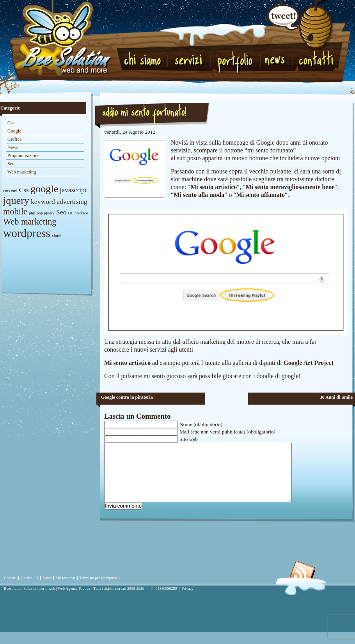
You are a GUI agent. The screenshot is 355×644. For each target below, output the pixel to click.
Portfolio (238, 61)
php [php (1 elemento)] (32, 213)
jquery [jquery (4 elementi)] (16, 201)
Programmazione (23, 156)
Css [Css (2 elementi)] (24, 190)
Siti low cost (66, 590)
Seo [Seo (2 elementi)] (61, 212)
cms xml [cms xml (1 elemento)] (10, 191)
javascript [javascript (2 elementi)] (73, 190)
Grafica (14, 139)
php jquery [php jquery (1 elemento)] (46, 213)
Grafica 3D (29, 590)
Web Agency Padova (74, 600)
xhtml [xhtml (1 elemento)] (57, 236)
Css (11, 123)
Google (14, 131)
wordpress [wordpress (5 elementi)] (27, 233)
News (278, 63)
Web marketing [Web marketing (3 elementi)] (30, 222)
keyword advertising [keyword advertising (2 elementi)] (59, 202)
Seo (11, 164)
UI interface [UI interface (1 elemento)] (78, 213)
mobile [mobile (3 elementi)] (15, 211)
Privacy (188, 600)
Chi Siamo (145, 59)
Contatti (316, 59)
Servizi (189, 59)
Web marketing (22, 172)
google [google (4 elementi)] (44, 189)
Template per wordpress (98, 590)
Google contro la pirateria (127, 397)
